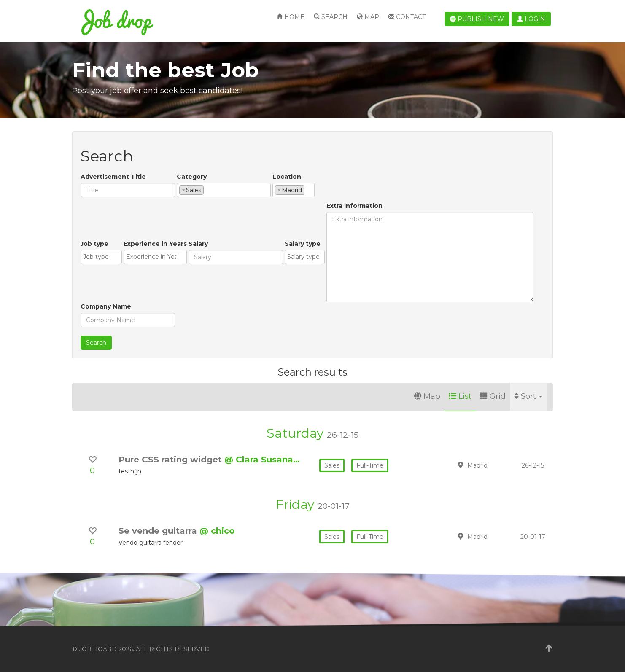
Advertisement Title (113, 177)
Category (192, 177)
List (460, 396)
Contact (407, 17)
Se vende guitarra (159, 531)
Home (291, 17)
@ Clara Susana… (262, 460)
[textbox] (208, 190)
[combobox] (224, 190)
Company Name (106, 306)
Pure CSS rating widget (171, 460)
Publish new (477, 19)
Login (531, 19)
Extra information (354, 206)
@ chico (217, 531)
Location (287, 177)
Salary (198, 244)
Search (331, 17)
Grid (493, 396)
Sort (528, 396)
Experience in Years (155, 244)
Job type (94, 244)
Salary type (303, 244)
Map (368, 17)
